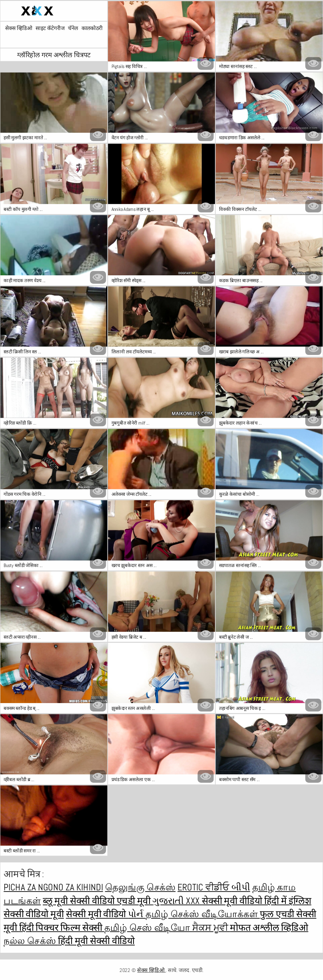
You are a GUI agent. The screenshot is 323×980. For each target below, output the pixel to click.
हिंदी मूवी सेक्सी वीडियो (96, 941)
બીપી (241, 887)
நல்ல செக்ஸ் (31, 941)
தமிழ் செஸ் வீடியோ (148, 927)
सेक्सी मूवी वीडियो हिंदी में (245, 901)
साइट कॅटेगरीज (50, 28)
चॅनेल (73, 28)
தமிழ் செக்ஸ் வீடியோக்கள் (203, 914)
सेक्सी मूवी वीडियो (97, 914)
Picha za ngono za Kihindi (53, 887)
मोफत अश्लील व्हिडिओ (269, 927)
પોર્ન (137, 914)
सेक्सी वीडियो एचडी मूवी (111, 901)
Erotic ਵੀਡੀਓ (204, 887)
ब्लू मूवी (56, 901)
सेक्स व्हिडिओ (19, 28)
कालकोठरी (92, 28)
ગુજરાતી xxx (177, 901)
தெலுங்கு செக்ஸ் (140, 887)
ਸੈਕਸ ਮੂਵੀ (211, 927)
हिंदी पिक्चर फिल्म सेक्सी (62, 927)
